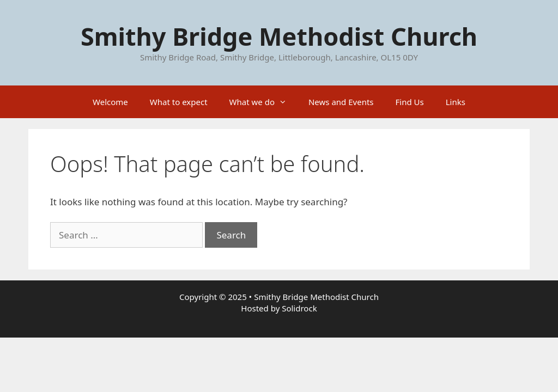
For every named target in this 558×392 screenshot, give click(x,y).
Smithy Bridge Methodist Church (279, 36)
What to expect (179, 102)
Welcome (110, 102)
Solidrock (299, 308)
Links (456, 102)
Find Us (410, 102)
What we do (263, 102)
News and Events (341, 102)
